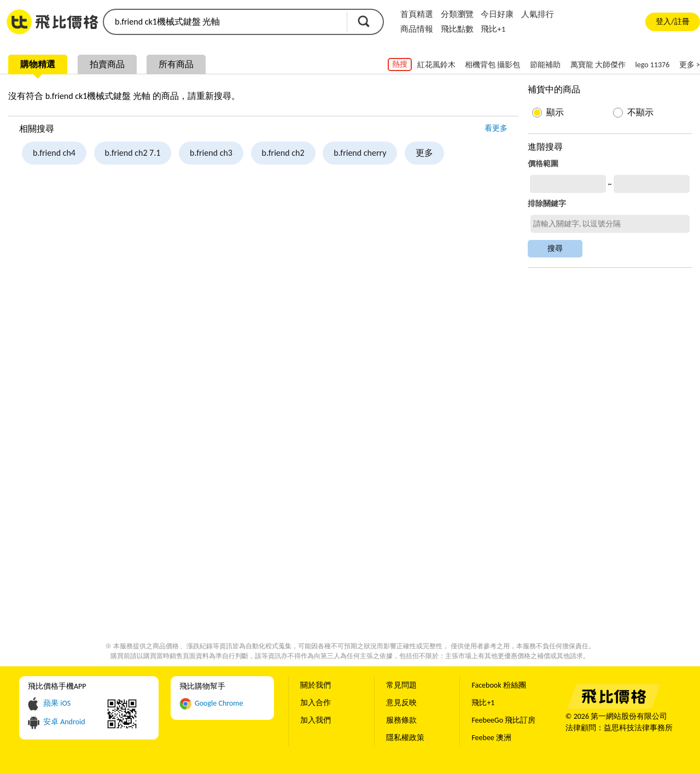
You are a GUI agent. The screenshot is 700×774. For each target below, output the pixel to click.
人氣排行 (538, 14)
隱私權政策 (405, 738)
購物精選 (38, 64)
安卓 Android (64, 722)
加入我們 (316, 720)
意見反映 (401, 703)
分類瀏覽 (457, 14)
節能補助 (545, 65)
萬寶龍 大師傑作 (598, 65)
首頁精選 (417, 14)
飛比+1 (493, 29)
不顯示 (640, 112)
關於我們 (316, 685)
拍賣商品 (107, 64)
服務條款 (401, 720)
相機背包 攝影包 (492, 65)
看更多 (496, 128)
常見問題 (401, 685)
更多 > (690, 65)
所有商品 (176, 64)
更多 (424, 153)
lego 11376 (653, 65)
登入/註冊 (672, 22)
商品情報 (417, 29)
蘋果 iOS (57, 703)
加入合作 (316, 703)
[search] (224, 22)
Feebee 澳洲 (491, 738)
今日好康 (497, 14)
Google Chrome (219, 703)
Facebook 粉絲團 (498, 685)
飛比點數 (457, 29)
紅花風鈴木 (436, 65)
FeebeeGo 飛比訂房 (503, 720)
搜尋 (364, 21)
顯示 (555, 112)
